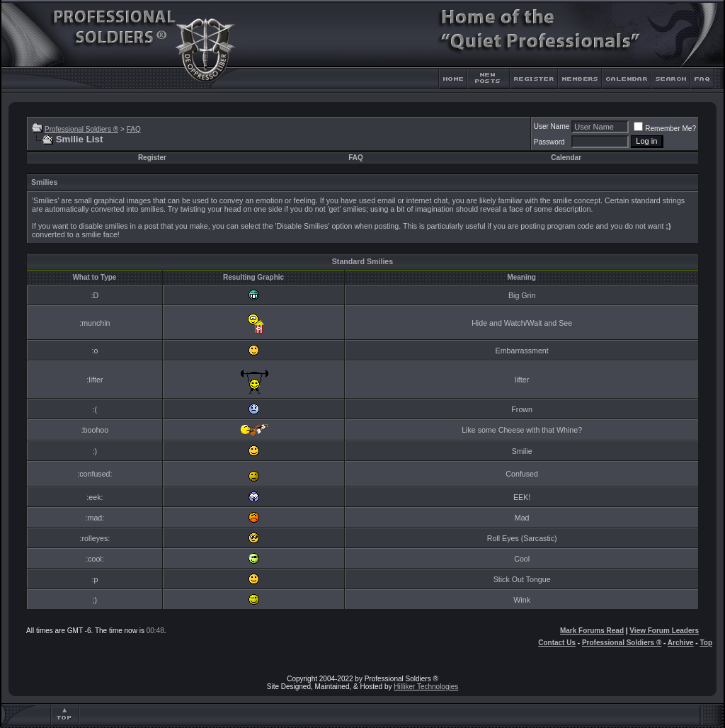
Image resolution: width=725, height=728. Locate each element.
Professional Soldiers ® (81, 129)
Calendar (566, 158)
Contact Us (557, 643)
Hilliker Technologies (426, 687)
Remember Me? (665, 129)
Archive (681, 643)
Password (549, 142)
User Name (552, 126)
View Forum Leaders (664, 631)
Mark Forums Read (592, 631)
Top (706, 643)
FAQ (134, 129)
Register (152, 158)
